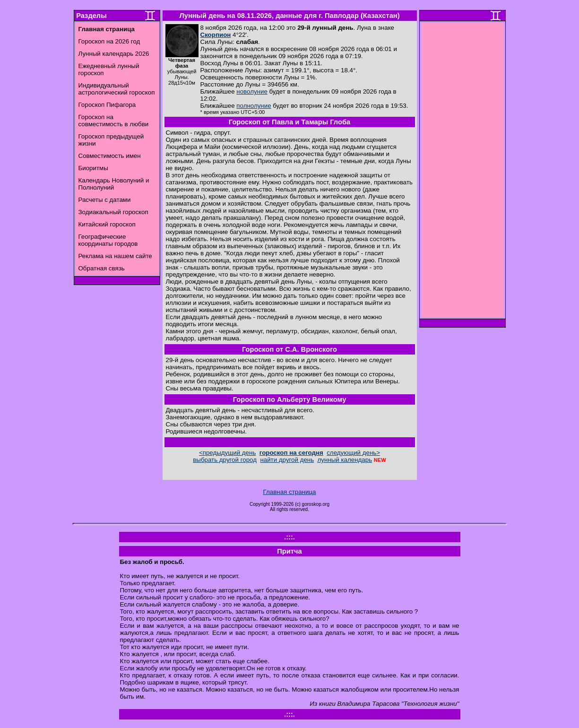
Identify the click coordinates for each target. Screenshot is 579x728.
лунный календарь (345, 460)
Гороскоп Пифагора (107, 105)
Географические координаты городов (108, 240)
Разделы (91, 16)
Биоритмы (93, 168)
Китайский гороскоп (107, 224)
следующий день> (353, 453)
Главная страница (290, 492)
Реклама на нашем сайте (115, 256)
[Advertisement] (462, 173)
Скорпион (216, 35)
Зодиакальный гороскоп (113, 212)
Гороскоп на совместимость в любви (114, 121)
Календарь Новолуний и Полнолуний (114, 184)
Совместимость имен (110, 156)
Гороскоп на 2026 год (109, 41)
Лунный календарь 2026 (114, 54)
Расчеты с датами (105, 200)
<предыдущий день (227, 453)
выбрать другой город (225, 460)
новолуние (252, 91)
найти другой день (287, 460)
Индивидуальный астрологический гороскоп (117, 89)
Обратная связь (102, 268)
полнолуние (254, 106)
